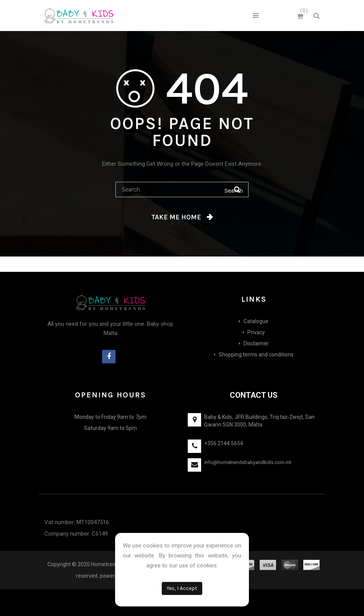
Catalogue (256, 321)
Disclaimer (256, 343)
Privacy (256, 332)
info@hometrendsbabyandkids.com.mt (248, 462)
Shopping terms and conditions (256, 355)
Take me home (176, 217)
